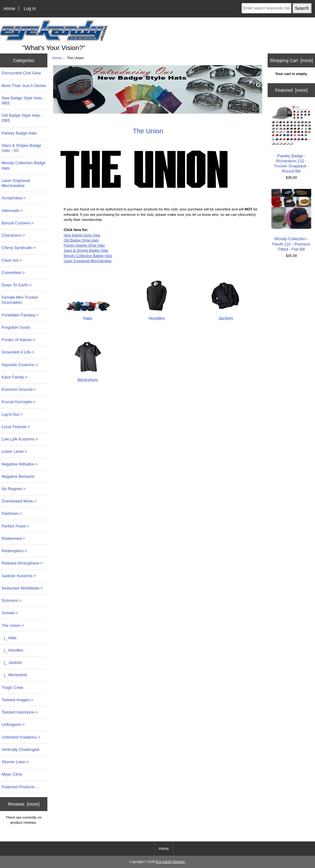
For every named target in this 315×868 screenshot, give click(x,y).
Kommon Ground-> (19, 389)
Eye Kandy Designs (170, 862)
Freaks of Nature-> (18, 340)
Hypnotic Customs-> (20, 365)
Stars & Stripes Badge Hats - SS (21, 148)
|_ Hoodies (12, 650)
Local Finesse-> (16, 427)
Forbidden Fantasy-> (20, 315)
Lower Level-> (14, 451)
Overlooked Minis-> (19, 501)
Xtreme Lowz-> (15, 762)
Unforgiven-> (13, 724)
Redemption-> (14, 551)
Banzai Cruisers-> (18, 223)
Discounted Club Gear (21, 73)
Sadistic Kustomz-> (19, 576)
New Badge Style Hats (82, 235)
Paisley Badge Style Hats (84, 245)
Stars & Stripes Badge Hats (86, 250)
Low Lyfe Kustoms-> (20, 439)
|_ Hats (9, 638)
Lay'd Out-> (12, 414)
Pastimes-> (12, 513)
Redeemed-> (13, 538)
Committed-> (13, 273)
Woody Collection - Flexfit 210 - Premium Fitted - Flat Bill (291, 220)
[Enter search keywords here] (267, 8)
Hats (88, 316)
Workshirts (88, 377)
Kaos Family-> (15, 377)
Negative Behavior (18, 476)
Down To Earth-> (17, 285)
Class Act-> (12, 260)
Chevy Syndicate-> (18, 248)
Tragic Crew (12, 687)
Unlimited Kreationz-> (21, 737)
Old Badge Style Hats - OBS (22, 118)
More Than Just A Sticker (24, 86)
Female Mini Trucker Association (20, 300)
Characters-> (13, 235)
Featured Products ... (20, 787)
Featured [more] (291, 90)
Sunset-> (10, 613)
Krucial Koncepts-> (18, 402)
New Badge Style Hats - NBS (23, 100)
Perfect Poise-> (15, 526)
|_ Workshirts (14, 675)
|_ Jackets (12, 662)
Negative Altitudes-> (20, 464)
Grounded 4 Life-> (18, 352)
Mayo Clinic (12, 774)
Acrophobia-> (14, 198)
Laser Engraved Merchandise (16, 183)
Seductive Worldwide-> (22, 588)
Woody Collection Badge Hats (24, 165)
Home (9, 9)
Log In (30, 9)
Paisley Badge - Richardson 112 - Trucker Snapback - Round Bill (291, 140)
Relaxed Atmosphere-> (22, 563)
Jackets (226, 316)
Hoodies (157, 316)
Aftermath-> (12, 211)
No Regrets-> (14, 489)
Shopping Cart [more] (291, 60)
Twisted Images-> (17, 700)
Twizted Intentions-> (20, 712)
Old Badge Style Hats (81, 240)
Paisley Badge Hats (19, 133)
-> (13, 625)
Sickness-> (12, 600)
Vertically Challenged (20, 749)
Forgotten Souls (16, 327)
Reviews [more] (24, 804)
